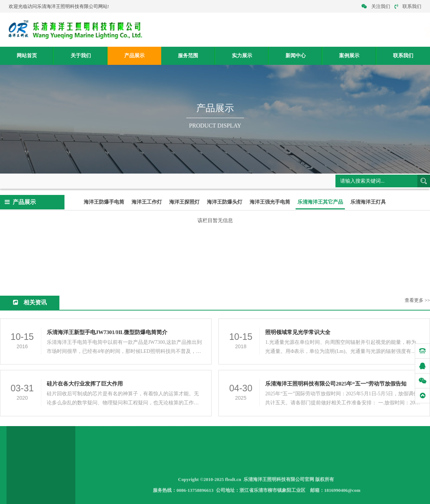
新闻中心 (296, 56)
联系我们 (408, 6)
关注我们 (376, 6)
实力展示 (242, 56)
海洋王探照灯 (184, 202)
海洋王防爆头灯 (225, 202)
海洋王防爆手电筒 (104, 202)
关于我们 (81, 56)
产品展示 (134, 56)
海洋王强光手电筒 (270, 202)
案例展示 (349, 56)
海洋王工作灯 (147, 202)
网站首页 (27, 56)
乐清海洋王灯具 (368, 202)
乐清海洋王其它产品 (120, 180)
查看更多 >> (417, 301)
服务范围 (188, 56)
